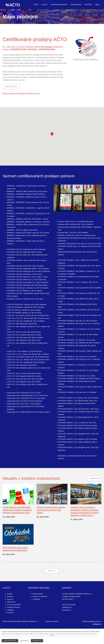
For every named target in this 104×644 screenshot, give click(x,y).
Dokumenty (11, 615)
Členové (10, 613)
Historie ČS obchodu (40, 610)
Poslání (10, 607)
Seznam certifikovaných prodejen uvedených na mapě (21, 105)
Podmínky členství (14, 621)
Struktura (10, 610)
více (52, 635)
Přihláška (10, 623)
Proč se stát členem (14, 618)
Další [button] (97, 5)
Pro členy (10, 626)
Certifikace (36, 613)
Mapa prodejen (38, 607)
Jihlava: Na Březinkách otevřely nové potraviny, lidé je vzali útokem (52, 523)
